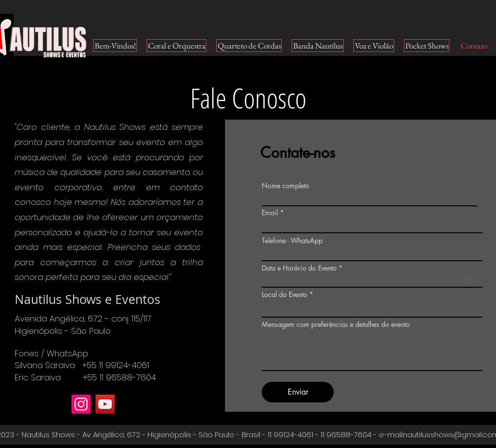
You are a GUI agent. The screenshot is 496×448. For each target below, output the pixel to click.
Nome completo (285, 186)
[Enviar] (298, 392)
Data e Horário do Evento (304, 268)
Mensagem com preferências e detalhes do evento (336, 324)
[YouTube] (105, 404)
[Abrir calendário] (469, 280)
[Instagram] (81, 404)
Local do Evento (285, 295)
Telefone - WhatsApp (292, 241)
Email (270, 213)
